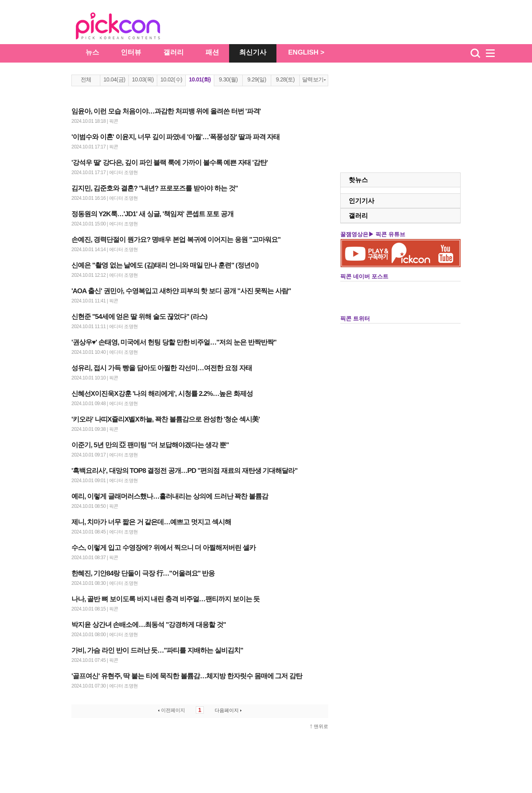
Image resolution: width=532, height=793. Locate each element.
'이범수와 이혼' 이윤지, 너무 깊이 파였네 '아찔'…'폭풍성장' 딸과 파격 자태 (176, 137)
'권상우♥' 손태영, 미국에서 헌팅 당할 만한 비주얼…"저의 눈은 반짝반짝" (174, 342)
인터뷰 (131, 52)
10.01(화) (200, 79)
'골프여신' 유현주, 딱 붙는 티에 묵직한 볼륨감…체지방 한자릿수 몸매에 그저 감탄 (187, 676)
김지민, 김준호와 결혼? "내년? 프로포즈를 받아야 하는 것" (155, 188)
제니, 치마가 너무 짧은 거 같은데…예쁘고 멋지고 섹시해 (151, 522)
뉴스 (92, 52)
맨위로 (321, 726)
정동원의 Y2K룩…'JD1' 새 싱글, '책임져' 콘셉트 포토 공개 (152, 214)
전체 (86, 79)
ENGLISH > (306, 52)
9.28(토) (285, 79)
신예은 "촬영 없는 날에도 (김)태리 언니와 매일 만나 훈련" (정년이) (165, 265)
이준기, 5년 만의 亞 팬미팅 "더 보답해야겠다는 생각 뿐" (150, 445)
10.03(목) (143, 79)
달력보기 (314, 79)
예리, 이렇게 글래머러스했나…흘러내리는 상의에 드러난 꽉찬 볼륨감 (170, 496)
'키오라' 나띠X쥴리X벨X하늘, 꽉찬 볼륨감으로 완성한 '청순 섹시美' (165, 419)
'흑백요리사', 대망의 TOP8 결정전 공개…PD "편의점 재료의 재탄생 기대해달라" (184, 471)
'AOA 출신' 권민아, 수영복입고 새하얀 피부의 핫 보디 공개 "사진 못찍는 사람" (181, 291)
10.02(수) (171, 79)
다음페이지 (229, 710)
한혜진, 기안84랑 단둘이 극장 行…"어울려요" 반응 (143, 573)
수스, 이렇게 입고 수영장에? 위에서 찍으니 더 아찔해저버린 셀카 (163, 548)
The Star (130, 27)
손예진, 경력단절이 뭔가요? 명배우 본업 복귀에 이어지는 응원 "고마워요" (176, 240)
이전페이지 (171, 710)
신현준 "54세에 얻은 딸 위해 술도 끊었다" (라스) (139, 317)
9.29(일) (257, 79)
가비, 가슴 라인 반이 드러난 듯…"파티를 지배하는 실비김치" (157, 650)
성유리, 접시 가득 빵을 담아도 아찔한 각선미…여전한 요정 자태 (162, 368)
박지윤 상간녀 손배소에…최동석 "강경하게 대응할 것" (149, 625)
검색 (475, 53)
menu (494, 53)
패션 (212, 52)
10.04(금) (114, 79)
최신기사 (253, 52)
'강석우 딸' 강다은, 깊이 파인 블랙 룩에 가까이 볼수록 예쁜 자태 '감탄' (170, 163)
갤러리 (174, 52)
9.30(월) (228, 79)
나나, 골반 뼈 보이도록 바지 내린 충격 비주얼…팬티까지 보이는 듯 (165, 599)
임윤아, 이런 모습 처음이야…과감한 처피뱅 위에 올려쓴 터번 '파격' (166, 111)
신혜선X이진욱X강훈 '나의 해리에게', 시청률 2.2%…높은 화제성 (162, 394)
